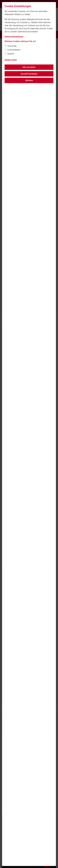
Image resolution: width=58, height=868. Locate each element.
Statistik (11, 54)
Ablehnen (29, 80)
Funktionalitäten (14, 50)
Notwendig (12, 46)
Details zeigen (11, 60)
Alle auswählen (29, 67)
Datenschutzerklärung (14, 37)
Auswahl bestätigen (29, 74)
